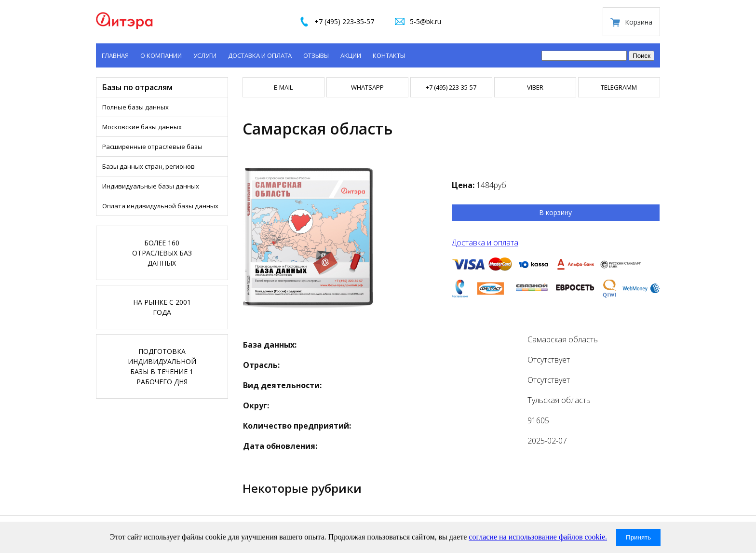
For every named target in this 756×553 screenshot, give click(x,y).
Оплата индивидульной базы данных (160, 206)
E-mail (283, 87)
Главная (115, 55)
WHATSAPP (367, 87)
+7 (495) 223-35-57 (344, 21)
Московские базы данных (142, 127)
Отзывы (316, 55)
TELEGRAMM (619, 87)
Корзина (639, 22)
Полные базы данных (135, 107)
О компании (161, 55)
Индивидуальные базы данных (151, 186)
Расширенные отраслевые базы (152, 147)
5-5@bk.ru (425, 21)
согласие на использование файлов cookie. (538, 537)
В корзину (555, 212)
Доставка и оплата (260, 55)
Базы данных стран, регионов (148, 166)
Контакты (389, 55)
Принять (638, 537)
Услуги (205, 55)
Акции (351, 55)
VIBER (535, 87)
